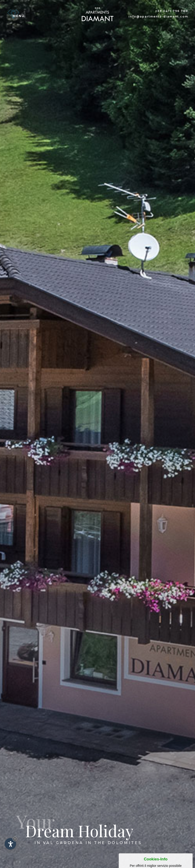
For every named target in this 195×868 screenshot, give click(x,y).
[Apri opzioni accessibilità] (10, 844)
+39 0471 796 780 (172, 11)
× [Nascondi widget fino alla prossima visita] (15, 839)
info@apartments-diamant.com (158, 16)
